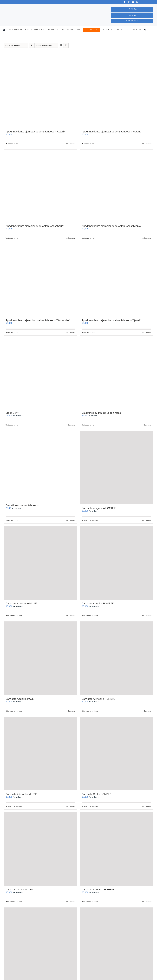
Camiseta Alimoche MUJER (21, 794)
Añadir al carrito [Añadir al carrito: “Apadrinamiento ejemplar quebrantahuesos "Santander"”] (13, 332)
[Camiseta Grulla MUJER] (40, 849)
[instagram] (137, 2)
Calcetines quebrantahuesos (22, 505)
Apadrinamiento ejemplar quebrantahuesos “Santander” (38, 320)
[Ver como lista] (66, 45)
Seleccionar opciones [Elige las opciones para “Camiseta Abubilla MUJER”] (15, 711)
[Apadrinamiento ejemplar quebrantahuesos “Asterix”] (40, 91)
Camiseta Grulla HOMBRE (96, 794)
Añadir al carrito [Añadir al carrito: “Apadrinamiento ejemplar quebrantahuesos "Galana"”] (89, 144)
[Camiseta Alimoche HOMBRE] (117, 658)
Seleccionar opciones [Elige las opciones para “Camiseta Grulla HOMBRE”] (91, 806)
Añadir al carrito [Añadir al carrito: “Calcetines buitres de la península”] (89, 425)
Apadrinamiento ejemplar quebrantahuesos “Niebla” (112, 226)
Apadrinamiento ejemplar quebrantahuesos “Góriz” (35, 226)
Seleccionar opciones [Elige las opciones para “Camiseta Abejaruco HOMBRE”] (91, 520)
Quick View (72, 144)
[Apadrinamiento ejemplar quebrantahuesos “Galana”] (117, 91)
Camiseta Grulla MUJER (19, 890)
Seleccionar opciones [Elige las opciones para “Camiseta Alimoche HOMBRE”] (91, 711)
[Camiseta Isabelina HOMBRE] (117, 849)
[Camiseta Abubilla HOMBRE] (117, 563)
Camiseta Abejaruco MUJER (22, 604)
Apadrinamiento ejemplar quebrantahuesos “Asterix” (36, 132)
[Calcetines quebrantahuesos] (40, 466)
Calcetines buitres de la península (101, 413)
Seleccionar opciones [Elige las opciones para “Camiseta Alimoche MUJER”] (15, 806)
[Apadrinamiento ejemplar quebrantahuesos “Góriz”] (40, 186)
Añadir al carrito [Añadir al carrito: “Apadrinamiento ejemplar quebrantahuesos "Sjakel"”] (89, 332)
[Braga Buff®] (40, 374)
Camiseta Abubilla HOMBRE (98, 604)
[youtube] (133, 2)
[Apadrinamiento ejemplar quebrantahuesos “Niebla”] (117, 186)
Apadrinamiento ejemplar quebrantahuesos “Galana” (112, 132)
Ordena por (13, 45)
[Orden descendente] (31, 45)
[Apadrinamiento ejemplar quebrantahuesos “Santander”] (40, 280)
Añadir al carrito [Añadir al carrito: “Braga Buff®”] (13, 425)
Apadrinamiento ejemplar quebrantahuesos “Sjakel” (111, 320)
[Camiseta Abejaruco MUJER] (40, 563)
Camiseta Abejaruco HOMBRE (99, 508)
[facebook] (124, 2)
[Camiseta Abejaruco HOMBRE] (117, 468)
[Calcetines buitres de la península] (117, 374)
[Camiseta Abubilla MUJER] (40, 658)
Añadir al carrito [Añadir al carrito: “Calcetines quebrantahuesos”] (13, 520)
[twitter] (129, 2)
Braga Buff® (13, 413)
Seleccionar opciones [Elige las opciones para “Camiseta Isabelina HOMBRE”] (91, 902)
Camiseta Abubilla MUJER (20, 699)
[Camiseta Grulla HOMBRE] (117, 754)
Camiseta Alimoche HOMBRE (98, 699)
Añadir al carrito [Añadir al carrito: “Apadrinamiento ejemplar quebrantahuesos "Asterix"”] (13, 144)
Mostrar (44, 45)
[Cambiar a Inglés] (153, 30)
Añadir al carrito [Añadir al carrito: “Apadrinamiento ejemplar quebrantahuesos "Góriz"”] (13, 238)
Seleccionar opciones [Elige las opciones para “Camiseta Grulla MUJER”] (15, 902)
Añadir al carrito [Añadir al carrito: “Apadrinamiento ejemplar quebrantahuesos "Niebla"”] (89, 238)
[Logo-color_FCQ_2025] (30, 7)
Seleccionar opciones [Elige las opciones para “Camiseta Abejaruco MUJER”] (15, 616)
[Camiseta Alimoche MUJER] (40, 754)
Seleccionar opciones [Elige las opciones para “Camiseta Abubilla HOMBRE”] (91, 616)
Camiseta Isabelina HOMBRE (98, 890)
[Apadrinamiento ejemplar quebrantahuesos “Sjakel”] (117, 280)
